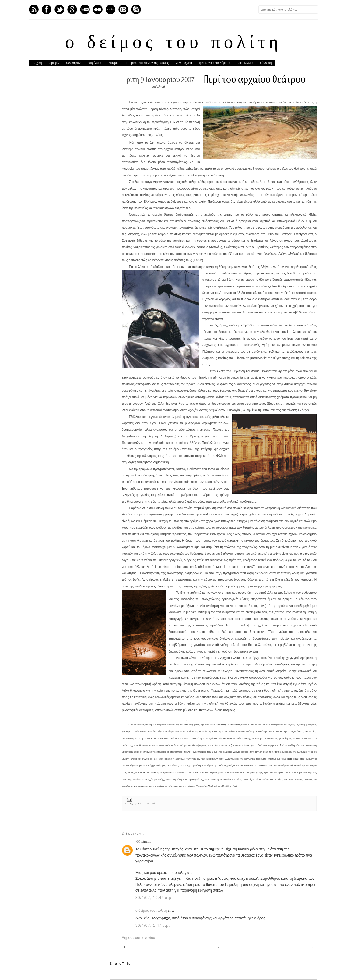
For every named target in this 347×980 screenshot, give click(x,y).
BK (138, 842)
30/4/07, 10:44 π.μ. (154, 898)
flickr (98, 9)
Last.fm (110, 9)
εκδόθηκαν (73, 63)
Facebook (47, 9)
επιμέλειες (95, 63)
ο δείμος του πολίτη (173, 43)
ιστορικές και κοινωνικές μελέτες (147, 63)
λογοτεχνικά (184, 63)
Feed (34, 9)
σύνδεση (266, 63)
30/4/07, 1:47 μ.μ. (153, 925)
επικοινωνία (245, 63)
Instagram (123, 9)
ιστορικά (149, 804)
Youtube (85, 9)
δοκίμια (114, 63)
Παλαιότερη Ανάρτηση (311, 947)
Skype (136, 9)
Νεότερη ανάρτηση (126, 947)
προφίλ (54, 63)
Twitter (59, 9)
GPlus (72, 9)
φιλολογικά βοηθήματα (214, 63)
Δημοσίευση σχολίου (138, 938)
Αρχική (37, 63)
